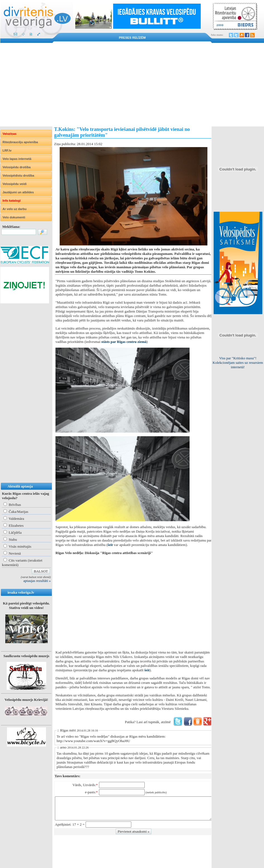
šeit (110, 545)
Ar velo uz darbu (14, 209)
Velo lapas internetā (17, 159)
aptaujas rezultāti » (37, 581)
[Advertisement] (132, 85)
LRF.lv (7, 150)
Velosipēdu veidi (14, 184)
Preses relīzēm (132, 38)
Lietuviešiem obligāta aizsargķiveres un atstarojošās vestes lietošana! (238, 363)
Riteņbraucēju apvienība (20, 142)
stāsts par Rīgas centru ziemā (124, 342)
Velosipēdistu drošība (18, 175)
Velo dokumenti (14, 217)
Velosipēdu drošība (17, 167)
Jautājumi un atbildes (18, 192)
